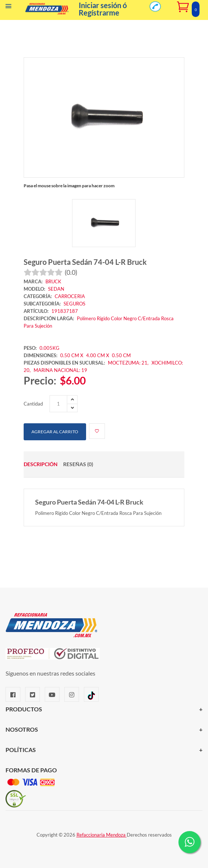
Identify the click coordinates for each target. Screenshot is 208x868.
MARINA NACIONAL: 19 (60, 370)
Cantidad (33, 404)
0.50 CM (121, 355)
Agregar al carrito (55, 432)
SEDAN (56, 289)
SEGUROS (74, 304)
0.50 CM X (72, 355)
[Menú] (8, 8)
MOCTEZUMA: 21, (129, 363)
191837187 (65, 311)
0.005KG (50, 348)
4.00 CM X (98, 355)
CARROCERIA (70, 296)
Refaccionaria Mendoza (102, 835)
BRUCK (53, 281)
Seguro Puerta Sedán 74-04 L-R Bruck (85, 262)
